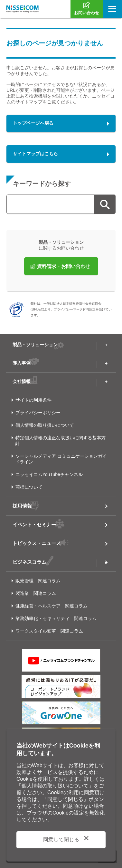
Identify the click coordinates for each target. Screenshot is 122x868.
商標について (29, 487)
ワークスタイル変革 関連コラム (49, 631)
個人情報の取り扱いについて (45, 425)
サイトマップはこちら (35, 154)
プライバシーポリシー (38, 413)
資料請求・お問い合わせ (64, 266)
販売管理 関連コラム (38, 581)
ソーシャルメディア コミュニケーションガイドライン (61, 459)
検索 (105, 204)
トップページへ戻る (33, 123)
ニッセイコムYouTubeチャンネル (49, 474)
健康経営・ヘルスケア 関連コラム (52, 606)
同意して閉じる (61, 839)
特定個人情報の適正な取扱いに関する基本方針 (60, 441)
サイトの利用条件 (33, 400)
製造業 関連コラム (36, 593)
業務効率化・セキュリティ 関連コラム (56, 618)
